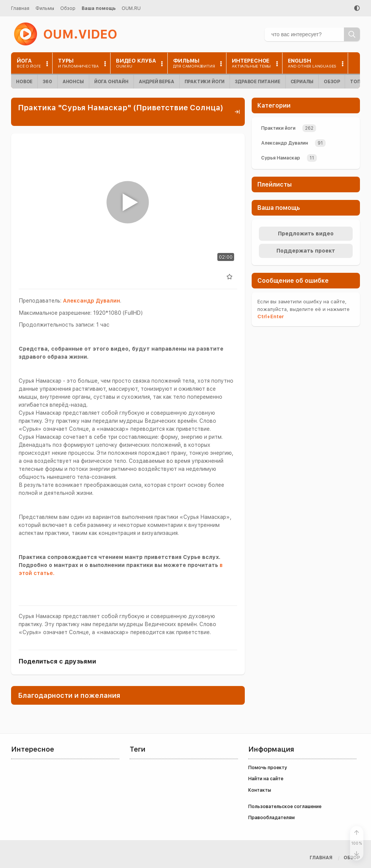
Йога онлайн (111, 82)
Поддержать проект (306, 251)
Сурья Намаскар (281, 158)
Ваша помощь (99, 8)
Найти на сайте (266, 779)
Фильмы (45, 8)
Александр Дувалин (92, 301)
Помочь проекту (268, 768)
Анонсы (73, 82)
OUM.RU (131, 8)
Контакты (260, 790)
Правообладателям (271, 818)
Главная (20, 8)
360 (47, 82)
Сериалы (302, 82)
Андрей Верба (157, 82)
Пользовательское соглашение (285, 807)
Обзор (68, 8)
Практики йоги (205, 82)
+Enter (271, 316)
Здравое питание (257, 82)
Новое (24, 82)
